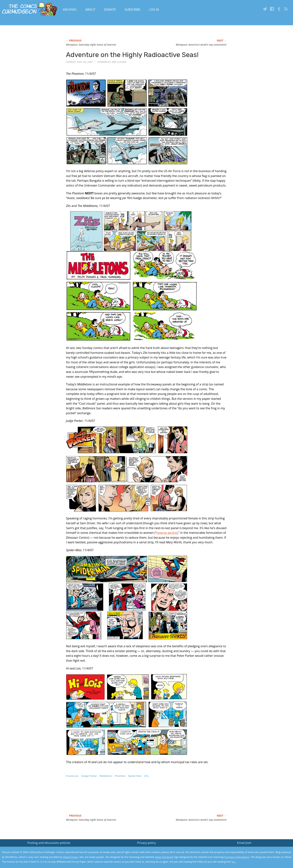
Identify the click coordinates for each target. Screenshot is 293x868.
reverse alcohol (167, 533)
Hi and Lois (72, 776)
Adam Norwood (164, 857)
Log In (154, 10)
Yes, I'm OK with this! (261, 854)
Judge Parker (89, 776)
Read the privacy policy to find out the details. (260, 845)
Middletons (106, 776)
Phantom (120, 776)
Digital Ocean (70, 857)
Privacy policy (146, 843)
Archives (70, 10)
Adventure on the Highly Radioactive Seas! (132, 55)
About (90, 10)
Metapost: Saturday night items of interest (91, 45)
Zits (146, 776)
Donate (110, 10)
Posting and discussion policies (49, 843)
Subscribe (132, 10)
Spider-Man (135, 776)
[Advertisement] (134, 800)
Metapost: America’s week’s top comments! (201, 45)
